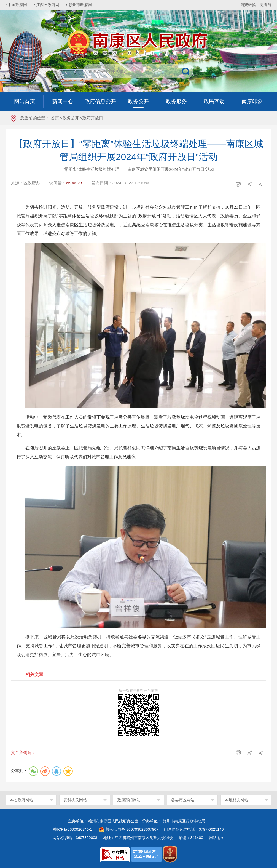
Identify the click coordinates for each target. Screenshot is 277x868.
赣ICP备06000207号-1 (72, 829)
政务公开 (71, 118)
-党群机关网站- (75, 800)
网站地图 (217, 838)
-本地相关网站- (236, 800)
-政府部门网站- (129, 800)
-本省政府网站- (21, 800)
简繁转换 (248, 5)
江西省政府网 (49, 5)
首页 (55, 118)
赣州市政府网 (82, 5)
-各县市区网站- (183, 800)
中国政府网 (18, 5)
